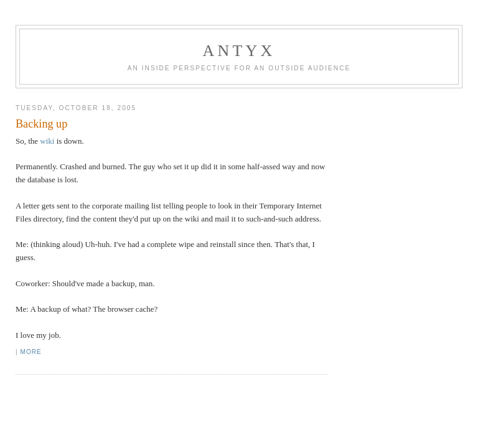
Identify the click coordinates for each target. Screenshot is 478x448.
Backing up (41, 124)
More (30, 352)
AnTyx (239, 51)
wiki (47, 141)
